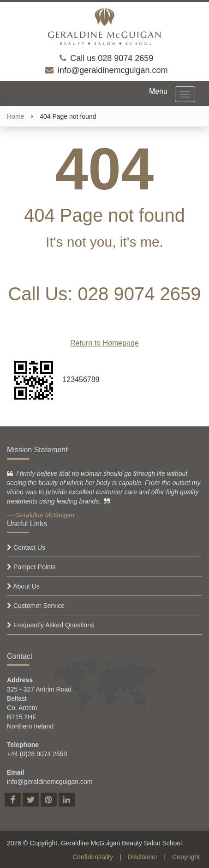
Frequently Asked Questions (54, 625)
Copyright (186, 857)
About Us (26, 586)
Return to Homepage (104, 343)
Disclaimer (142, 857)
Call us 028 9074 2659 (112, 58)
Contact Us (29, 547)
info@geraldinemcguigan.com (113, 70)
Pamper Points (35, 567)
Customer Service (39, 606)
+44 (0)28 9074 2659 (37, 754)
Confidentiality (93, 857)
